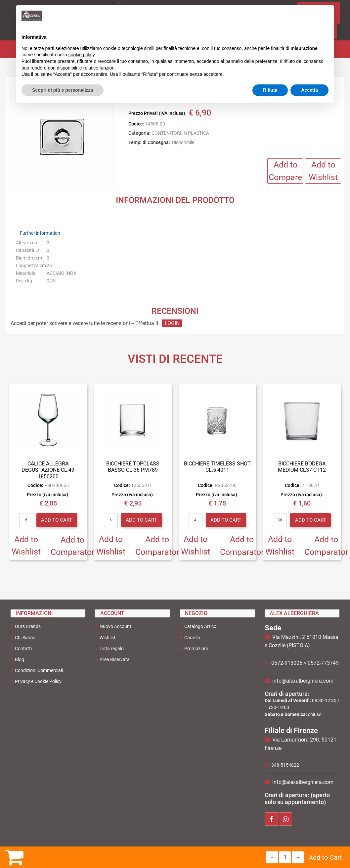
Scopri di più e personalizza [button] (63, 90)
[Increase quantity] (298, 857)
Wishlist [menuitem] (105, 637)
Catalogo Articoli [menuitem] (199, 626)
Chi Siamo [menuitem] (23, 637)
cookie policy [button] (82, 55)
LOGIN (172, 323)
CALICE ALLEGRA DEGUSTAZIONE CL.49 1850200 (48, 470)
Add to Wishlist (323, 171)
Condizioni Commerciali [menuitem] (37, 670)
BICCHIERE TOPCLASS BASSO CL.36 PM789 (133, 467)
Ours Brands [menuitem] (26, 626)
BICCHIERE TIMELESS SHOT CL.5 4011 (217, 467)
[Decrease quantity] (272, 857)
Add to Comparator (72, 546)
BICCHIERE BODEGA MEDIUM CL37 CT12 (302, 467)
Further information (40, 233)
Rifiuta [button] (270, 90)
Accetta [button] (309, 90)
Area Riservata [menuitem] (112, 659)
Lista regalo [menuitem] (109, 648)
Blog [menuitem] (17, 659)
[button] (62, 136)
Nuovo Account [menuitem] (113, 626)
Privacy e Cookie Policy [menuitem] (36, 681)
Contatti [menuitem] (21, 648)
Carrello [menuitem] (190, 637)
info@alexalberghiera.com (303, 681)
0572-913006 (287, 663)
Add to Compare (285, 171)
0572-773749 (323, 663)
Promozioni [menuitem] (194, 648)
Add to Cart (325, 857)
